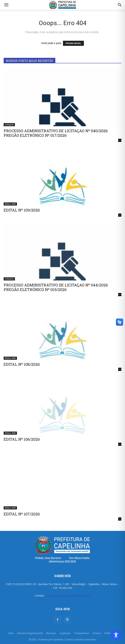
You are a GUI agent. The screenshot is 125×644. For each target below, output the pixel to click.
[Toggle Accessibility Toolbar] (116, 635)
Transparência (82, 633)
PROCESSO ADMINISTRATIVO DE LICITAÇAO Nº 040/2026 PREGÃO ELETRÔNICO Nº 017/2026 (56, 133)
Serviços (97, 633)
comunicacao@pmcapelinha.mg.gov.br (68, 596)
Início (11, 633)
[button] (120, 5)
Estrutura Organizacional (30, 633)
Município (51, 633)
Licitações (9, 125)
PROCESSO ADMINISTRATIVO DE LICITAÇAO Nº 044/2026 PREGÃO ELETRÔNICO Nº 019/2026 (56, 287)
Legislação (65, 633)
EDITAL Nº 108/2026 (22, 364)
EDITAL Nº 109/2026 (22, 210)
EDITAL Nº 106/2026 (22, 439)
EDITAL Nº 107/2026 (22, 514)
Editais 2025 (10, 204)
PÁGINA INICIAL (73, 43)
